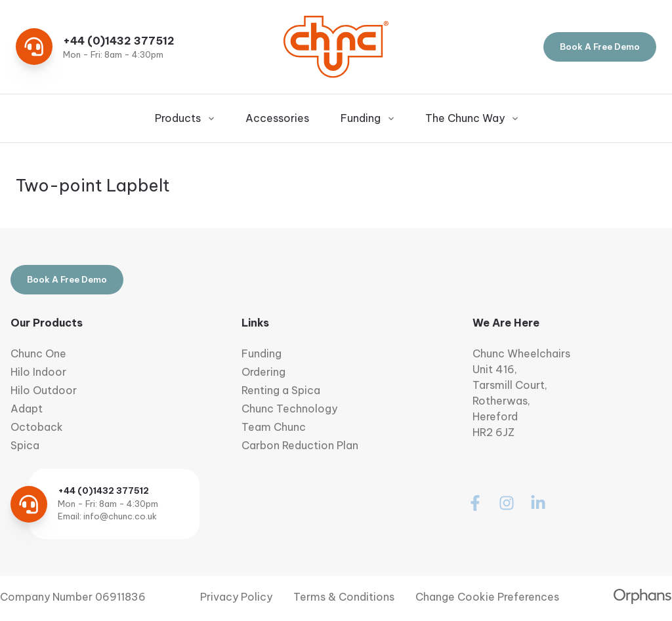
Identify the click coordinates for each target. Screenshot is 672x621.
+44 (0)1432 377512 (119, 41)
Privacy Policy (236, 597)
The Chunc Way (472, 118)
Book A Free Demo (600, 47)
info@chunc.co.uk (120, 516)
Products (184, 118)
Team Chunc (274, 427)
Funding (367, 118)
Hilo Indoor (38, 372)
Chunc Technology (289, 409)
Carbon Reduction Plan (300, 445)
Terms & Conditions (344, 597)
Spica (25, 445)
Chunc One (38, 353)
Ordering (263, 372)
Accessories (277, 118)
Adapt (27, 409)
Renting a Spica (281, 390)
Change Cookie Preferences (487, 597)
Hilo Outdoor (44, 390)
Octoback (37, 427)
